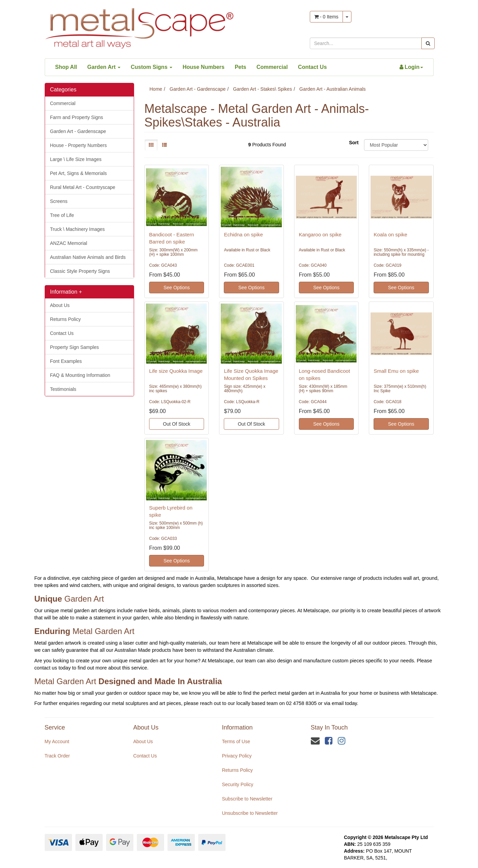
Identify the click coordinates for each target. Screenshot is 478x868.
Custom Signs (151, 67)
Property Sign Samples (75, 347)
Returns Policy (66, 319)
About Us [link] (143, 741)
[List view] (164, 145)
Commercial (272, 67)
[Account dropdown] (411, 67)
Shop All (66, 67)
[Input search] (366, 43)
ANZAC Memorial (69, 243)
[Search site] (428, 43)
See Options (177, 288)
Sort (354, 143)
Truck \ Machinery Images (78, 229)
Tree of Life (62, 215)
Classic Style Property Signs (80, 271)
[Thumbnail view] (151, 145)
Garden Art (104, 67)
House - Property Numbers (79, 145)
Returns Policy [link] (237, 770)
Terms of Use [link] (236, 741)
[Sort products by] (396, 145)
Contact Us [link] (145, 756)
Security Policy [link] (237, 784)
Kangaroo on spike (320, 234)
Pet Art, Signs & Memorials (79, 173)
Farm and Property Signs (77, 117)
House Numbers (204, 67)
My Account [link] (57, 741)
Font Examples (66, 361)
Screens (59, 201)
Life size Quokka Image (176, 371)
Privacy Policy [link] (237, 756)
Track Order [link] (57, 756)
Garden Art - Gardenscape (78, 131)
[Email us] (315, 741)
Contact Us (312, 67)
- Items (326, 17)
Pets (241, 67)
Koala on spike (390, 234)
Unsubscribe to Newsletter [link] (250, 813)
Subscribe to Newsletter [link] (247, 799)
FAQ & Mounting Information (80, 375)
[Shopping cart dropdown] (347, 17)
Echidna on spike (243, 234)
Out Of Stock (177, 424)
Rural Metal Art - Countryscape (83, 187)
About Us (60, 305)
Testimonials (63, 389)
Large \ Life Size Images (76, 159)
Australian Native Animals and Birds (88, 257)
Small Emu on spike (396, 371)
